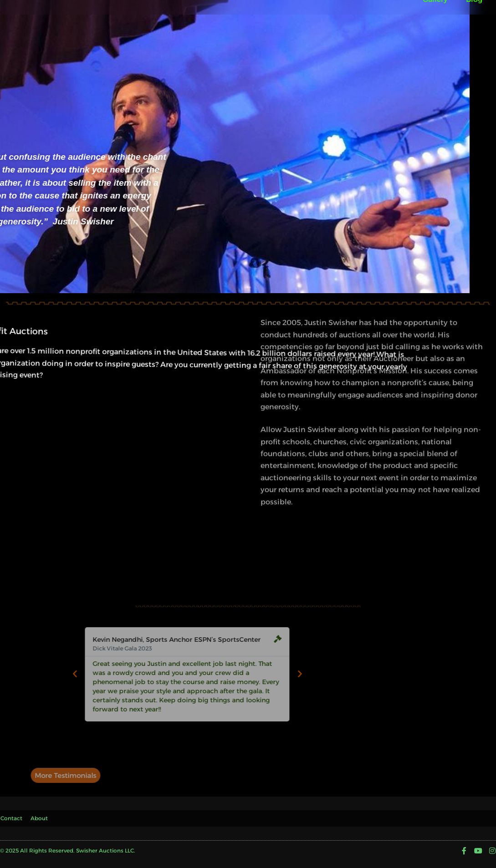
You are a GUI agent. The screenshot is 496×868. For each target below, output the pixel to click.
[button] (78, 674)
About (41, 816)
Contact (11, 816)
